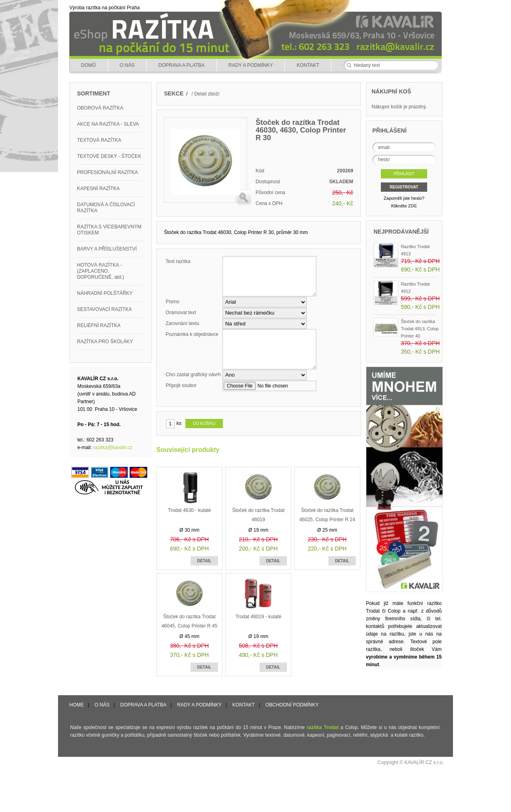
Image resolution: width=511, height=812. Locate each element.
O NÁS (127, 65)
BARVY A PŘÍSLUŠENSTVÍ (107, 249)
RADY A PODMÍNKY (251, 65)
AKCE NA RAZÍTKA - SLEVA (108, 124)
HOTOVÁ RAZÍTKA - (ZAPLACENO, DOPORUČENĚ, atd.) (101, 271)
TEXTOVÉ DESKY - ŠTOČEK (109, 156)
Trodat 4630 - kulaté (190, 510)
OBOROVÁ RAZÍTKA (100, 108)
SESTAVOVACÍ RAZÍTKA (104, 309)
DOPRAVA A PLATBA (182, 65)
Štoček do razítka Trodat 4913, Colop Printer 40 (420, 329)
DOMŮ (88, 65)
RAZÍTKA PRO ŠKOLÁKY (105, 342)
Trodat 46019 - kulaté (258, 617)
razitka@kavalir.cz (113, 447)
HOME (77, 705)
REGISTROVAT (404, 187)
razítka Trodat (323, 727)
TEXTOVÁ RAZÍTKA (99, 140)
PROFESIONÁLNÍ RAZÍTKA (107, 172)
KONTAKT (308, 65)
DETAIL (204, 561)
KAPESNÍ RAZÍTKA (98, 188)
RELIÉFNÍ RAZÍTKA (99, 325)
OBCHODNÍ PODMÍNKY (292, 705)
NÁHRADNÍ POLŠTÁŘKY (105, 293)
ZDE (413, 206)
